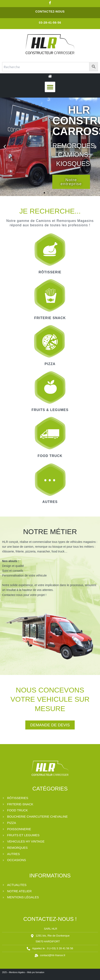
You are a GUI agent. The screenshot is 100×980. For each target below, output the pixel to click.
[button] (50, 87)
